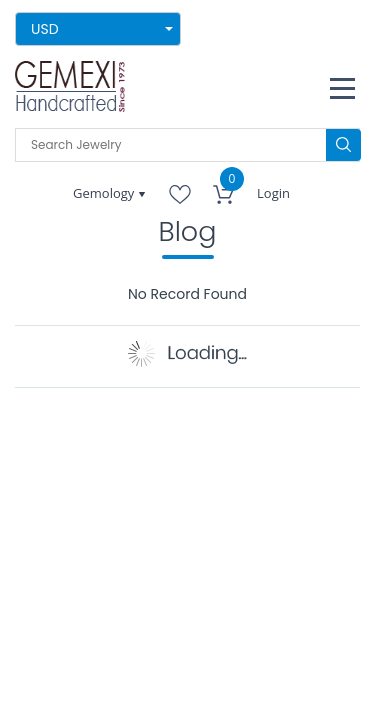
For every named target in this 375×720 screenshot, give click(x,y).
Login (273, 193)
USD (45, 29)
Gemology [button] (105, 193)
